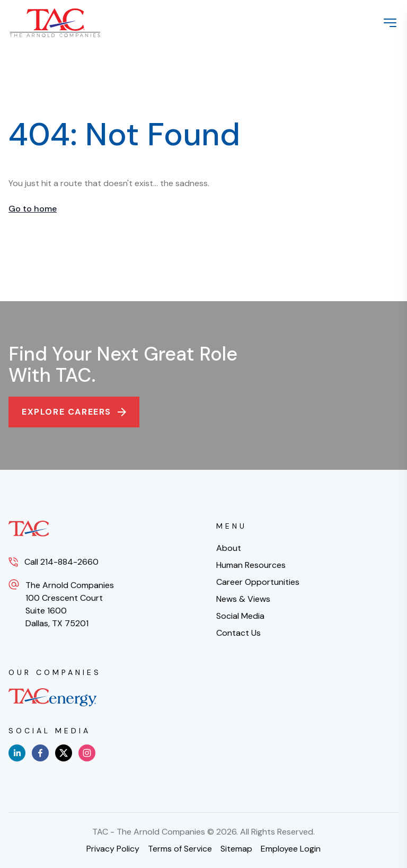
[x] (64, 753)
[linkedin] (17, 753)
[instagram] (87, 753)
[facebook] (40, 753)
